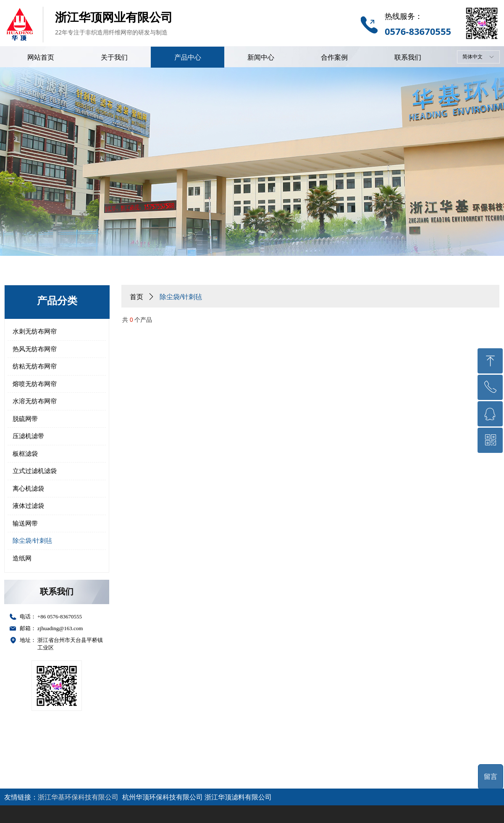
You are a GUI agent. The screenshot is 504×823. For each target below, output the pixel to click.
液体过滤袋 (28, 506)
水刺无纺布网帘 (35, 331)
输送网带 (25, 523)
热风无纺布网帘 (35, 349)
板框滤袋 (25, 454)
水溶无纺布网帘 (35, 401)
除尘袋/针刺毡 (32, 541)
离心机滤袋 (28, 489)
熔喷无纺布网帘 (35, 384)
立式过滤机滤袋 (35, 471)
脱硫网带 (25, 419)
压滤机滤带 (28, 436)
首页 (136, 297)
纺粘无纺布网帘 (35, 366)
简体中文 (472, 57)
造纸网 (22, 558)
